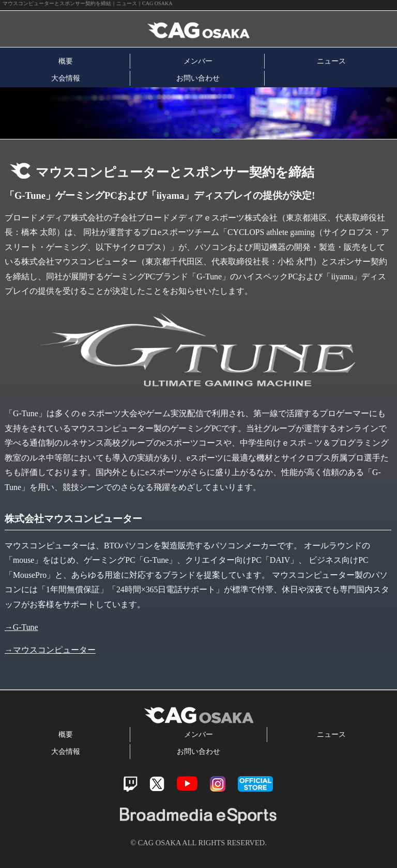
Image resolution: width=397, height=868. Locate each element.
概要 (66, 61)
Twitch (131, 784)
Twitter (157, 784)
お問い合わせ (198, 78)
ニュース (331, 61)
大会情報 (66, 78)
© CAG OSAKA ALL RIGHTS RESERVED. (198, 843)
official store (255, 784)
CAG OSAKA (120, 29)
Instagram (218, 784)
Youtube (187, 784)
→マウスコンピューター (50, 650)
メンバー (198, 61)
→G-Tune (21, 627)
